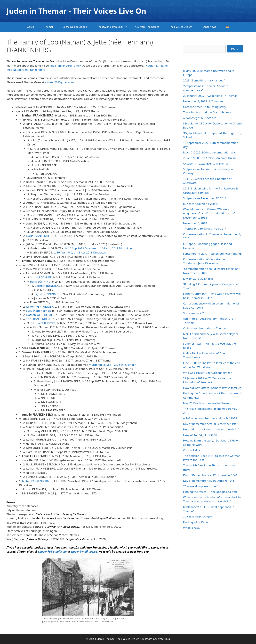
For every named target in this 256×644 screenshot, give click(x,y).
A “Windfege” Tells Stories (200, 118)
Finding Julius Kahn (196, 522)
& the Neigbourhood (79, 27)
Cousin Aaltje (192, 450)
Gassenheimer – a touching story (205, 107)
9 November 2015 (195, 313)
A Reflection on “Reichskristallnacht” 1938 (210, 418)
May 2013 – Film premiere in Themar (207, 403)
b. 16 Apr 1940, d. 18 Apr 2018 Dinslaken (80, 252)
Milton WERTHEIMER (40, 307)
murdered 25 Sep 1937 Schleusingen (112, 365)
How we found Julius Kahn (200, 435)
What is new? (192, 528)
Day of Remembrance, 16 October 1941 (209, 481)
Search (235, 48)
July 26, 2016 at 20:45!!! (198, 279)
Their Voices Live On (184, 27)
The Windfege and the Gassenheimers (208, 112)
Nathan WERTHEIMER (40, 315)
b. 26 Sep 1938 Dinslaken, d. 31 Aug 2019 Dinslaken (99, 248)
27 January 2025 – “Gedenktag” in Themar (210, 96)
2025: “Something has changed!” (204, 80)
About (34, 27)
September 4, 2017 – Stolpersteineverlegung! (212, 254)
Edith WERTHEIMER (43, 323)
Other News (213, 27)
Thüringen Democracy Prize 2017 (205, 229)
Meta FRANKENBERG (36, 481)
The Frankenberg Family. (66, 66)
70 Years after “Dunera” (198, 517)
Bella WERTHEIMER (38, 311)
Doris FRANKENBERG (40, 236)
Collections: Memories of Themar (205, 328)
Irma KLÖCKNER (41, 277)
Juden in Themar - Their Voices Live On (76, 11)
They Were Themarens (150, 27)
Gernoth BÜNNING (47, 286)
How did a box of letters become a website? (211, 429)
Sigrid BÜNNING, (46, 294)
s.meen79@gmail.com (59, 82)
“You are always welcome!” (200, 486)
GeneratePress (161, 639)
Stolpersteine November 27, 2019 (205, 198)
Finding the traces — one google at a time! (211, 492)
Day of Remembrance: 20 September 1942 (211, 424)
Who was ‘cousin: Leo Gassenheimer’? (208, 373)
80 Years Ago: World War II (200, 204)
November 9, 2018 (195, 223)
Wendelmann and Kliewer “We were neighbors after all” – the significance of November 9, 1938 (209, 213)
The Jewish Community (114, 27)
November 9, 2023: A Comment (204, 101)
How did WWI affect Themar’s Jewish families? (213, 388)
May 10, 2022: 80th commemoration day (209, 152)
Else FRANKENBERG (39, 319)
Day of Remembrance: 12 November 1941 (210, 475)
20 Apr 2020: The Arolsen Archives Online (210, 158)
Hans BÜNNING (40, 282)
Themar (52, 27)
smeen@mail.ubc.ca (84, 552)
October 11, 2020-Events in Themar (206, 163)
